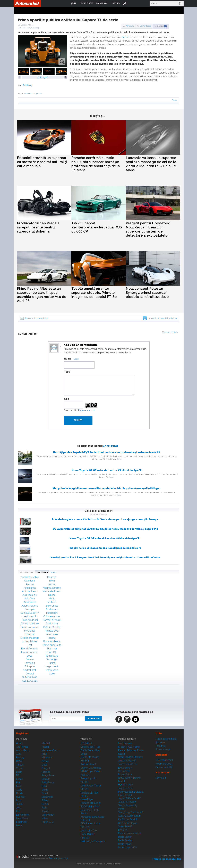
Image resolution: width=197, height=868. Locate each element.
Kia (18, 811)
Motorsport (52, 613)
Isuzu (19, 800)
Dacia (19, 772)
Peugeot (46, 768)
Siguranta (52, 649)
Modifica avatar (54, 348)
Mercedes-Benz (50, 750)
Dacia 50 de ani (30, 620)
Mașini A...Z (48, 822)
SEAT (44, 786)
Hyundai (21, 797)
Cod (66, 399)
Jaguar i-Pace (125, 788)
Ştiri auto (160, 742)
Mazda (45, 747)
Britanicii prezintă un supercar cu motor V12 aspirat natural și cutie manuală (42, 162)
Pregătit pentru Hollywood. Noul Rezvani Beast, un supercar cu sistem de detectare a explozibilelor (148, 229)
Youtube (135, 719)
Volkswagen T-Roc (91, 747)
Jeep (19, 808)
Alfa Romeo (22, 747)
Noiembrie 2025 (164, 764)
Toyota (45, 811)
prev (19, 77)
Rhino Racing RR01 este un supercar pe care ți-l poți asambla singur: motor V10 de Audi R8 (42, 295)
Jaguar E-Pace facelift (129, 798)
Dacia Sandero (126, 840)
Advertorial (30, 581)
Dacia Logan (125, 844)
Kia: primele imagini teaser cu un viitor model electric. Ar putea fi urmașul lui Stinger (107, 488)
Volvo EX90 (87, 799)
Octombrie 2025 (164, 767)
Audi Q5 (85, 838)
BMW (19, 761)
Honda (20, 793)
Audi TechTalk (30, 595)
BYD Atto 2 (87, 743)
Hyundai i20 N (126, 785)
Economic (30, 634)
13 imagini (43, 77)
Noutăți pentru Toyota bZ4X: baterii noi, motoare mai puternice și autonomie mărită (107, 452)
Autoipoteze (30, 602)
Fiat (18, 783)
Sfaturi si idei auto (52, 645)
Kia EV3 (85, 827)
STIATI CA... (52, 652)
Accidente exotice (30, 577)
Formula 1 (30, 663)
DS (18, 775)
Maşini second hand (166, 739)
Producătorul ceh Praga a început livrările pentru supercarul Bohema (38, 227)
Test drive (161, 746)
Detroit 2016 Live (30, 624)
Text (67, 372)
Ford (19, 786)
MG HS (84, 782)
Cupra (19, 768)
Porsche (46, 772)
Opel (44, 765)
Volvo (45, 818)
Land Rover (22, 818)
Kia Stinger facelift (127, 819)
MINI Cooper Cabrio (91, 771)
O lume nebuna (52, 616)
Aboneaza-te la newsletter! (37, 318)
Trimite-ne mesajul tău (166, 859)
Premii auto (52, 634)
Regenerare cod (86, 410)
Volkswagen (48, 815)
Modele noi (110, 446)
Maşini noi (22, 734)
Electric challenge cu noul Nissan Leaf (30, 641)
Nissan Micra (125, 774)
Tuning (52, 663)
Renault (46, 779)
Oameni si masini (52, 620)
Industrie (52, 577)
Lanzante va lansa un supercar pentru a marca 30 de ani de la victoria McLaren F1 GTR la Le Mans (151, 164)
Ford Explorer (125, 743)
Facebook (119, 719)
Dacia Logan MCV (128, 848)
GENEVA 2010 (30, 677)
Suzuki (45, 804)
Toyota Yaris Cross (128, 764)
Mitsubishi (47, 758)
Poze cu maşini (164, 750)
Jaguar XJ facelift (127, 761)
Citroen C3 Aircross (91, 768)
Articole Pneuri (30, 591)
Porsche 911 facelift (91, 803)
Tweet (175, 100)
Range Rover (48, 775)
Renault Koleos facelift (130, 833)
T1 (32, 93)
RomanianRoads (52, 641)
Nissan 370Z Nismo (129, 747)
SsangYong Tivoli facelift (131, 812)
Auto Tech (30, 599)
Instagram (127, 719)
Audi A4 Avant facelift (129, 816)
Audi (19, 754)
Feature (30, 659)
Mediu (52, 599)
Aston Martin (23, 750)
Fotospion (30, 666)
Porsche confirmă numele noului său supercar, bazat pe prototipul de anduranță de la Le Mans (96, 164)
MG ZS (84, 789)
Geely (19, 790)
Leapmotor (22, 822)
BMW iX (123, 830)
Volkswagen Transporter (93, 841)
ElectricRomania (30, 649)
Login (125, 3)
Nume (68, 359)
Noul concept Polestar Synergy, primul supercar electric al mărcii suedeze (147, 293)
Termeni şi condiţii (58, 858)
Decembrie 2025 (164, 760)
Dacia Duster (125, 837)
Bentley (20, 758)
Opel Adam (52, 624)
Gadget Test (30, 670)
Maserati (46, 743)
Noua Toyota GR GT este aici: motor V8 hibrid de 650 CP (107, 470)
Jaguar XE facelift (127, 802)
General (30, 674)
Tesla (44, 808)
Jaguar (20, 804)
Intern (52, 581)
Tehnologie (52, 659)
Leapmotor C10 (89, 831)
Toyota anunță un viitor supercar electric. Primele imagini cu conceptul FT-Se (94, 293)
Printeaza (130, 26)
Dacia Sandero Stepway (130, 757)
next (66, 77)
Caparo (126, 37)
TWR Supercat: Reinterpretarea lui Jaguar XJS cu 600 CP (97, 227)
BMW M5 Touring (90, 757)
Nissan (45, 761)
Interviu (52, 584)
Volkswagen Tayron (91, 786)
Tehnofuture (52, 656)
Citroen (20, 765)
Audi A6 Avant (88, 764)
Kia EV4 (85, 761)
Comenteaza (145, 26)
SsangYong (47, 797)
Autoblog (27, 85)
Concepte (30, 609)
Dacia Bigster (88, 834)
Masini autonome (52, 588)
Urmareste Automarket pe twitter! (163, 318)
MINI (44, 754)
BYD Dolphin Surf (90, 807)
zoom (62, 62)
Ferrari (20, 779)
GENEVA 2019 (30, 681)
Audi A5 (85, 775)
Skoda (45, 790)
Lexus (19, 825)
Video (52, 674)
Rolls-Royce (48, 783)
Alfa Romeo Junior (90, 823)
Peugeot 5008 (88, 778)
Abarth (20, 743)
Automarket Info (30, 606)
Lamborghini (23, 815)
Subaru (45, 800)
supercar (38, 93)
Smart (45, 793)
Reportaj (52, 638)
